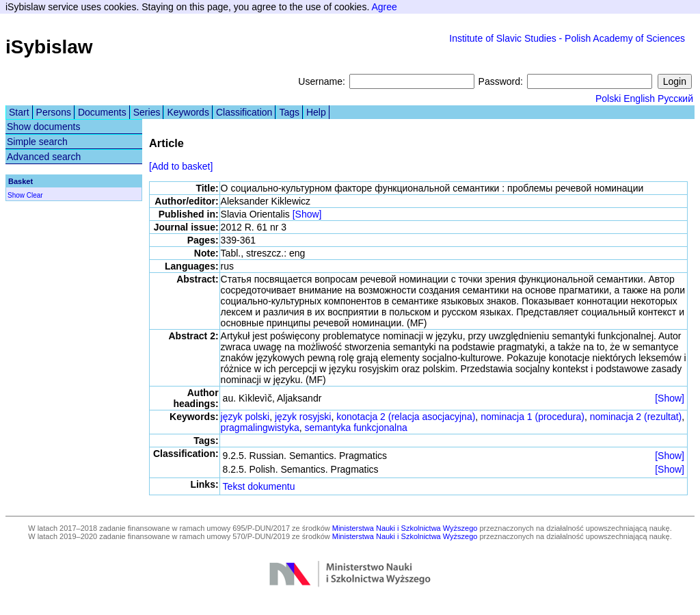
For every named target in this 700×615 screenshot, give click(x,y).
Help (316, 112)
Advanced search (44, 157)
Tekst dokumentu (259, 486)
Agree (384, 7)
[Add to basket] (181, 166)
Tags (289, 112)
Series (147, 112)
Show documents (43, 127)
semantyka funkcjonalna (356, 428)
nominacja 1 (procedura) (533, 417)
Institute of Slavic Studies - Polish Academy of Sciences (567, 38)
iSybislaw (49, 47)
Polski (608, 99)
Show (16, 195)
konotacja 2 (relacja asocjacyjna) (406, 417)
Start (19, 112)
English (639, 99)
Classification (244, 112)
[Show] (307, 214)
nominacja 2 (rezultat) (636, 417)
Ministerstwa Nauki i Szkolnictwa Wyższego (405, 528)
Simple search (37, 142)
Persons (54, 112)
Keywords (188, 112)
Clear (35, 195)
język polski (245, 417)
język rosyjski (303, 417)
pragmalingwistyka (260, 428)
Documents (102, 112)
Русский (675, 99)
